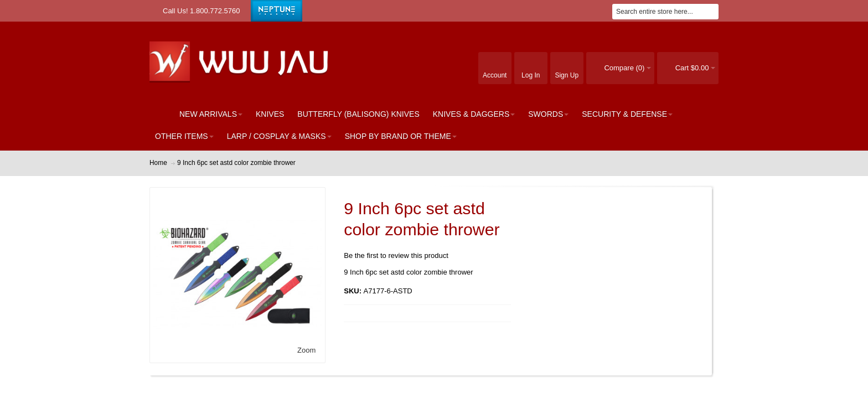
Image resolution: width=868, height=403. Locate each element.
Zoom (306, 350)
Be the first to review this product (396, 255)
